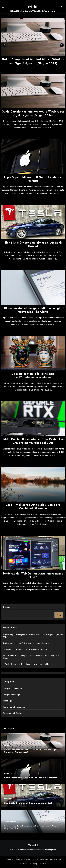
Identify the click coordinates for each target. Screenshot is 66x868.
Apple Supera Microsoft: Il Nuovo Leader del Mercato (26, 643)
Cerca (6, 607)
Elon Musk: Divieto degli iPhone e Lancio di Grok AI (25, 649)
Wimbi (32, 7)
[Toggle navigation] (3, 7)
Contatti (42, 864)
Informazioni (26, 864)
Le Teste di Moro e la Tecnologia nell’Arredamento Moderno (28, 664)
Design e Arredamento (13, 689)
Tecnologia (8, 701)
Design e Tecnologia (12, 695)
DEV (34, 859)
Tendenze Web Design (12, 713)
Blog (35, 864)
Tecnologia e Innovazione (14, 707)
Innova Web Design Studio (50, 859)
